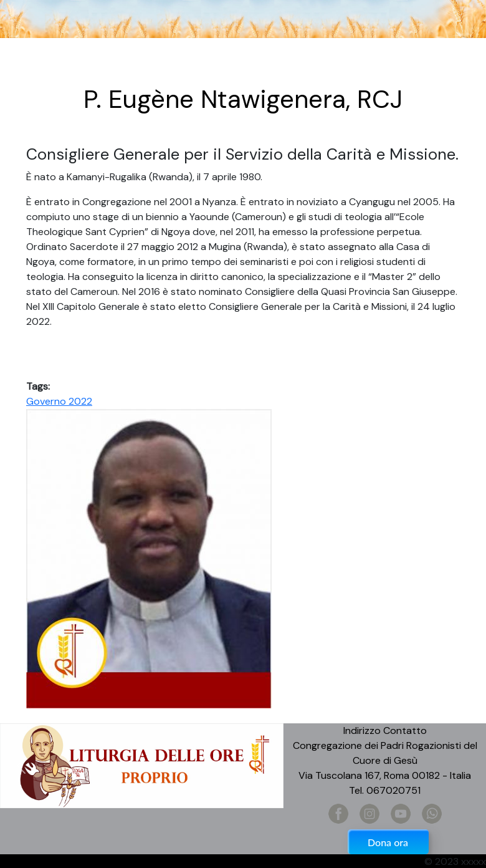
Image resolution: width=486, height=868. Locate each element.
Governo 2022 (59, 401)
